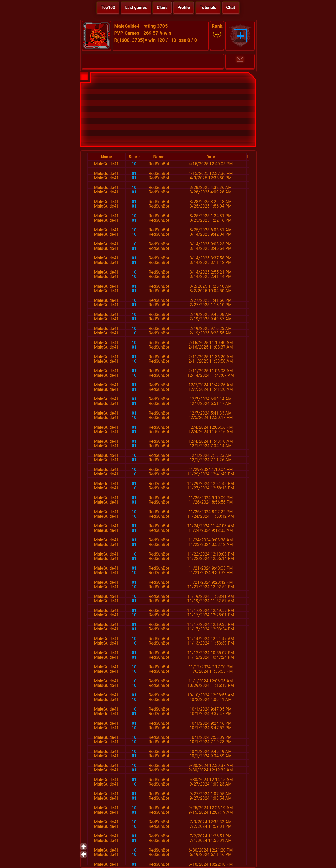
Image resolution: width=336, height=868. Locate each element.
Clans (162, 7)
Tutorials (208, 7)
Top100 (108, 7)
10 (134, 164)
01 (134, 173)
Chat (230, 7)
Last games (136, 7)
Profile (184, 7)
